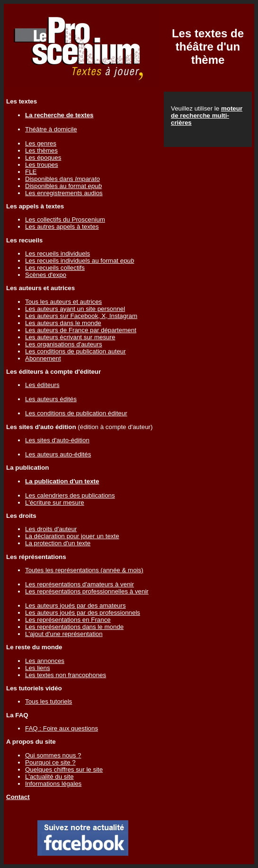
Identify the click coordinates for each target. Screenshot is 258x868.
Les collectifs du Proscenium (65, 219)
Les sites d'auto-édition (57, 440)
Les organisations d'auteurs (64, 344)
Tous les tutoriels (49, 701)
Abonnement (43, 358)
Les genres (41, 143)
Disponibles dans (62, 179)
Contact (18, 797)
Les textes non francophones (66, 675)
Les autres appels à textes (62, 227)
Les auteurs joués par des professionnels (83, 613)
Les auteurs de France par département (81, 330)
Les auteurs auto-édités (58, 454)
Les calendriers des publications (70, 495)
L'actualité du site (49, 777)
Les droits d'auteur (51, 529)
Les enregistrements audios (64, 193)
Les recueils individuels (58, 254)
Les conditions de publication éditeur (76, 413)
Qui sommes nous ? (53, 755)
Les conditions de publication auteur (76, 351)
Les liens (38, 668)
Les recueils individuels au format (80, 261)
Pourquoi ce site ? (50, 762)
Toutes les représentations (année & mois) (84, 570)
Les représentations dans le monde (74, 627)
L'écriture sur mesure (55, 503)
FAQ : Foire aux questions (62, 728)
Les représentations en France (68, 620)
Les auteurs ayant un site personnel (75, 309)
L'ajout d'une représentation (64, 634)
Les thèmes (41, 150)
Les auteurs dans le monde (63, 323)
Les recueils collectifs (55, 268)
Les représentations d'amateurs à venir (80, 584)
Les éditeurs (42, 385)
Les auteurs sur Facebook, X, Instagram (81, 316)
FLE (31, 172)
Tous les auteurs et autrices (63, 302)
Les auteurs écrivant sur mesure (70, 337)
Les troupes (42, 165)
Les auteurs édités (51, 399)
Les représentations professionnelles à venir (87, 591)
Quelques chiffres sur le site (64, 769)
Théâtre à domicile (51, 129)
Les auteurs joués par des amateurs (76, 606)
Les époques (43, 158)
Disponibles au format (63, 186)
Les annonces (45, 661)
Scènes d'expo (46, 275)
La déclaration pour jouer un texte (72, 536)
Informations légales (53, 784)
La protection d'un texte (58, 543)
